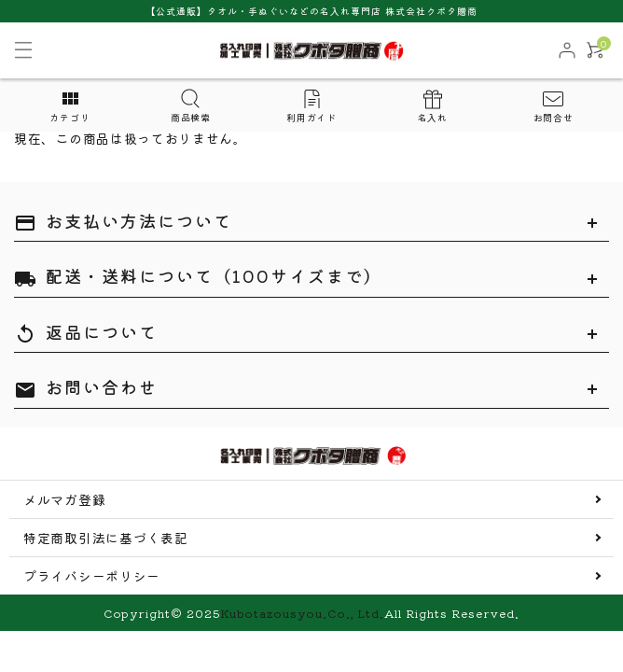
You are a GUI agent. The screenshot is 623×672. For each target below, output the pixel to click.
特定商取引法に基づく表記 (105, 538)
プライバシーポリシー (92, 576)
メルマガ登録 (64, 499)
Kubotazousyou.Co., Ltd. (302, 613)
